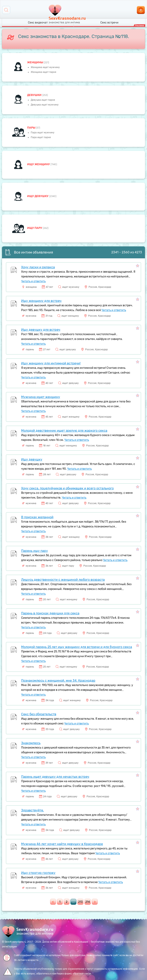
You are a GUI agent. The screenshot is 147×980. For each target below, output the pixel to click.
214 (88, 902)
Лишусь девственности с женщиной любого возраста (63, 580)
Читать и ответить (33, 281)
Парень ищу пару (35, 551)
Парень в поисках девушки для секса (50, 613)
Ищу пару (35, 228)
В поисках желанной (37, 517)
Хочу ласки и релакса (38, 267)
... (73, 902)
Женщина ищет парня (43, 72)
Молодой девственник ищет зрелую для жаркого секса (64, 431)
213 (80, 902)
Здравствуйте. (33, 810)
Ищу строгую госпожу (38, 873)
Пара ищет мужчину (43, 133)
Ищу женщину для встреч (41, 301)
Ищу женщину (39, 164)
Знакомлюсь (31, 743)
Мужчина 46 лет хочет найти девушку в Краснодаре (62, 844)
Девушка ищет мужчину (45, 105)
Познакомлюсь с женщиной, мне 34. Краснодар (58, 681)
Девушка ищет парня (43, 100)
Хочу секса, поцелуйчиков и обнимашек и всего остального (67, 488)
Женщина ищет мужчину (45, 67)
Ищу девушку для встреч (41, 330)
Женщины (35, 62)
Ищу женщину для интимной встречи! (51, 363)
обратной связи (82, 974)
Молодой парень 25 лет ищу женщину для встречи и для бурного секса (77, 647)
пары (32, 128)
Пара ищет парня (41, 137)
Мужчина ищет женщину (41, 397)
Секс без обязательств (39, 714)
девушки (35, 95)
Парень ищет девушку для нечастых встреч (55, 777)
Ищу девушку (38, 196)
